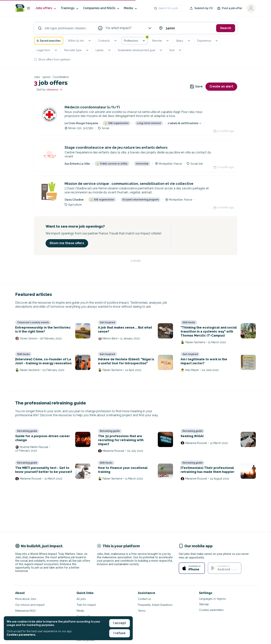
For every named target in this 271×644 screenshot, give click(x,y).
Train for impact (86, 605)
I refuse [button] (120, 633)
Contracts (108, 41)
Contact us (144, 599)
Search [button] (226, 28)
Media (131, 8)
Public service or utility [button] (112, 164)
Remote (161, 41)
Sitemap (204, 604)
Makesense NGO (25, 611)
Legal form (47, 50)
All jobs (81, 599)
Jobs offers (46, 8)
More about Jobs (26, 599)
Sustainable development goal (140, 50)
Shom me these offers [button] (67, 243)
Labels (103, 50)
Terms (142, 611)
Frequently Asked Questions (155, 605)
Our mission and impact (30, 605)
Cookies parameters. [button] (21, 635)
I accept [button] (120, 623)
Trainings (70, 8)
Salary (183, 41)
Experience (208, 41)
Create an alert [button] (221, 86)
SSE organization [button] (117, 123)
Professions (136, 40)
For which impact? (129, 28)
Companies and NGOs (102, 8)
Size (176, 50)
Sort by (50, 90)
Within (80, 41)
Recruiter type (77, 50)
